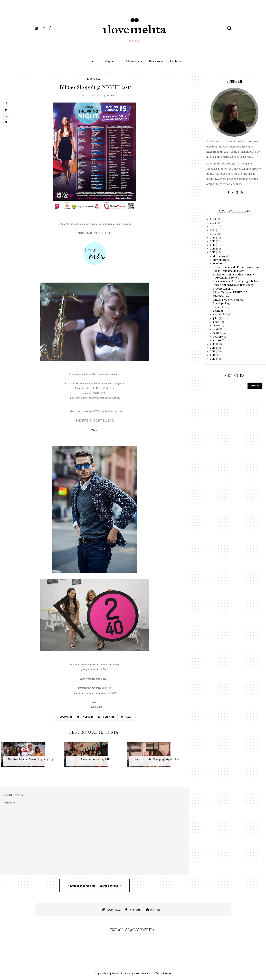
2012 (213, 351)
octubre (218, 263)
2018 (213, 241)
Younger (218, 311)
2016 (213, 249)
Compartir (64, 716)
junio (217, 322)
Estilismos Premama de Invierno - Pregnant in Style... (234, 276)
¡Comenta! (110, 95)
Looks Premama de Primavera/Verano (236, 267)
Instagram (109, 61)
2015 (213, 252)
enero (217, 340)
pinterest (155, 908)
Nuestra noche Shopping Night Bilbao (236, 281)
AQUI (95, 429)
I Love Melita (82, 95)
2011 (213, 355)
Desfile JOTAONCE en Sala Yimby (233, 285)
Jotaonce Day (221, 296)
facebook (133, 908)
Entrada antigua (110, 884)
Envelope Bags (222, 303)
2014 (213, 344)
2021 (213, 230)
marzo (217, 333)
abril (216, 329)
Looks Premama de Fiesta (229, 271)
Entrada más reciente (82, 884)
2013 (213, 348)
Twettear (85, 716)
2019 (213, 238)
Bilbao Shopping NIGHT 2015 (230, 292)
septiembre (221, 314)
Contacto (176, 61)
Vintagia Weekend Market (229, 300)
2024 (213, 219)
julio (216, 318)
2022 (213, 226)
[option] (31, 755)
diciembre (220, 256)
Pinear (126, 716)
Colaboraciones (132, 61)
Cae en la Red (221, 307)
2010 (213, 359)
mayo (217, 325)
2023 (213, 223)
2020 (213, 234)
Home (91, 61)
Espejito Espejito (223, 289)
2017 (213, 245)
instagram (112, 908)
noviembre (220, 260)
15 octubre (93, 79)
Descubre (156, 61)
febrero (218, 337)
